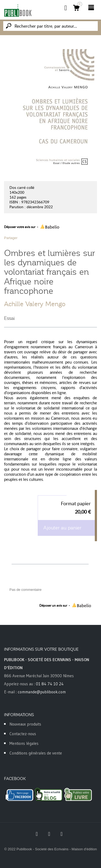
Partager (11, 238)
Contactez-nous (23, 734)
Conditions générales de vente (36, 753)
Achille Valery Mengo (35, 304)
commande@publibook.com (42, 692)
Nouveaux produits (25, 724)
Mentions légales (24, 743)
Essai (9, 318)
